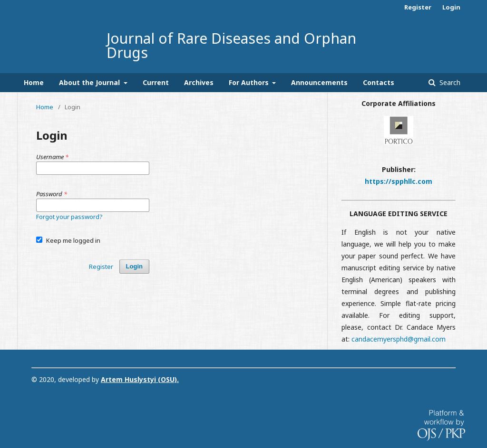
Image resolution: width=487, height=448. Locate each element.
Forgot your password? (69, 217)
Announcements (319, 82)
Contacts (379, 82)
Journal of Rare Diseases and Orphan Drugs (231, 45)
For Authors (250, 82)
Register (418, 7)
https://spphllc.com (399, 181)
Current (156, 82)
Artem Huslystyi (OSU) (139, 379)
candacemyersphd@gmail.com (399, 339)
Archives (199, 82)
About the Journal (90, 82)
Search (449, 82)
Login (451, 7)
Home (34, 82)
